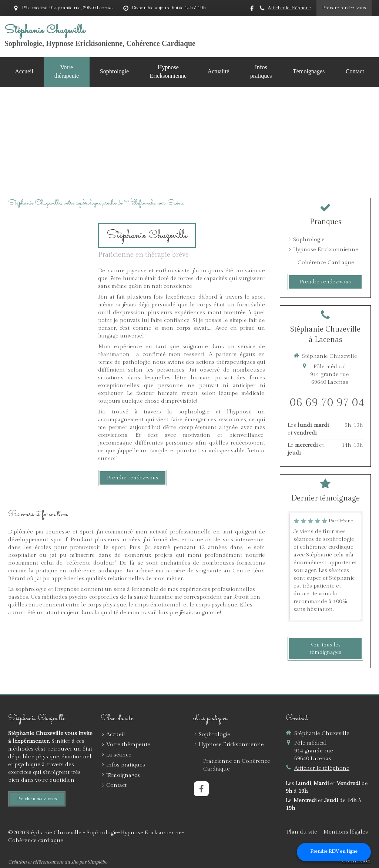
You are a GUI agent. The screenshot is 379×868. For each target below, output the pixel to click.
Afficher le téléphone (289, 8)
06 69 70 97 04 (327, 403)
